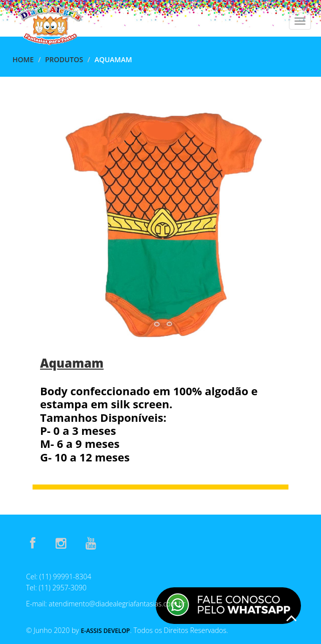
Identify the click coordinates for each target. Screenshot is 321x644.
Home (23, 59)
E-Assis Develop (105, 631)
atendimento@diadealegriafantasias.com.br (117, 604)
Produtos (64, 59)
